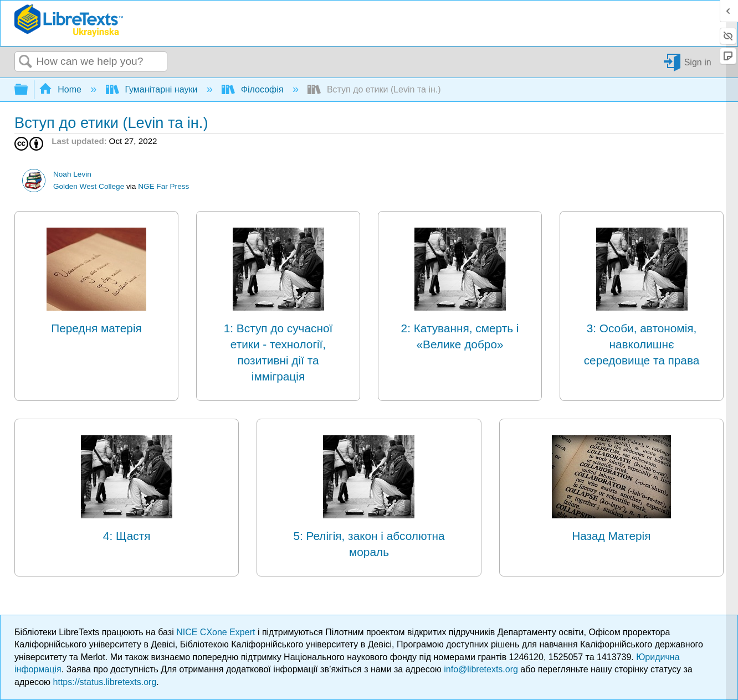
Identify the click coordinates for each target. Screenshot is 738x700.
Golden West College (89, 186)
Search (25, 62)
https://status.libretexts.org (105, 682)
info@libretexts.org (481, 669)
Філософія (253, 89)
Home (61, 89)
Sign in (698, 62)
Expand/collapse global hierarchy (28, 90)
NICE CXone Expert (217, 632)
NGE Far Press (163, 186)
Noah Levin (72, 174)
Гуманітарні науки (153, 89)
